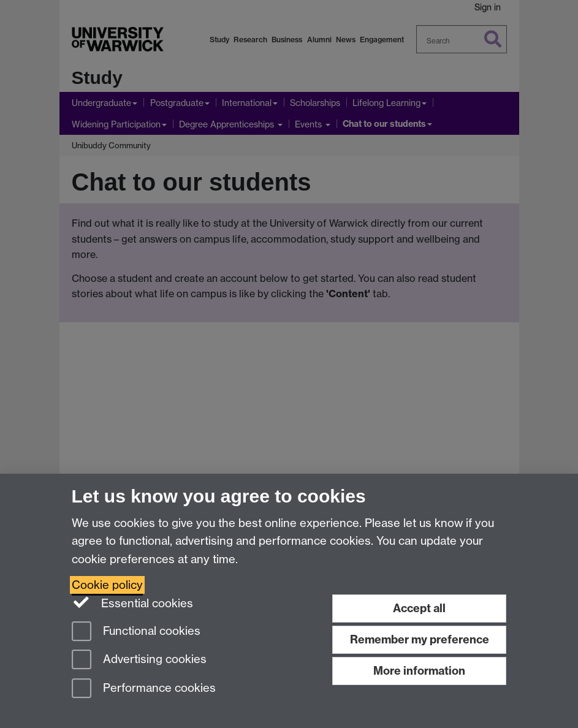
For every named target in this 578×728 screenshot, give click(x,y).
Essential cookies (133, 602)
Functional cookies (136, 632)
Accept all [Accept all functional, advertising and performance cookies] (419, 608)
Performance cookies (144, 689)
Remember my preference (420, 639)
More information (419, 671)
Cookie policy (107, 585)
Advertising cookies (139, 660)
